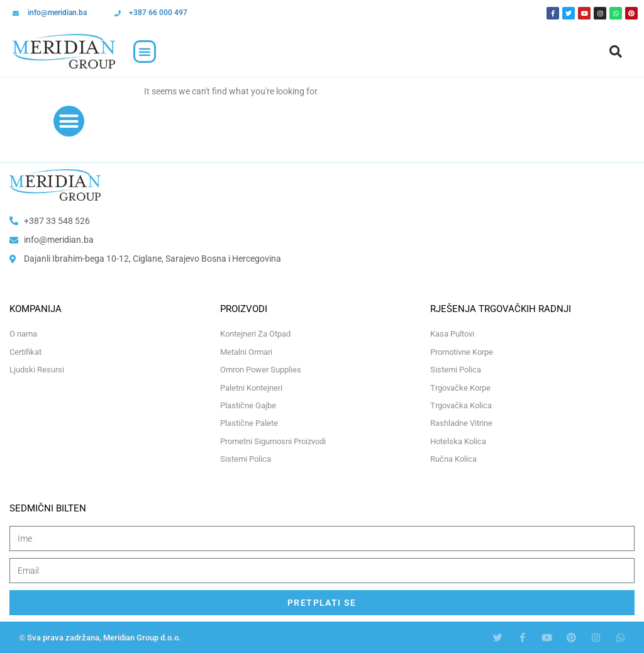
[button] (145, 52)
